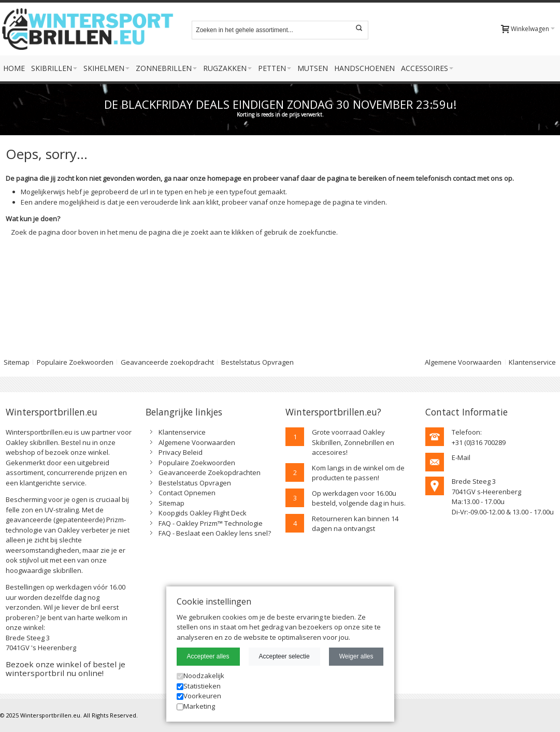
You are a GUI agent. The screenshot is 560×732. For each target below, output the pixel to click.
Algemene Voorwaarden (463, 362)
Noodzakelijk (200, 676)
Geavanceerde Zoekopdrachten (210, 472)
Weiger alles (356, 656)
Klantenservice (532, 362)
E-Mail (461, 457)
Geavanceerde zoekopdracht (167, 362)
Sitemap (171, 503)
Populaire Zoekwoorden (75, 362)
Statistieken (199, 686)
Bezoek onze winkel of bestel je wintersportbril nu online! (66, 669)
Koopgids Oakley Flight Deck (203, 513)
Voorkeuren (199, 696)
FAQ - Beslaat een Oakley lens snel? (215, 533)
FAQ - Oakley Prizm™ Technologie (211, 523)
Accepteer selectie (284, 656)
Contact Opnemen (187, 493)
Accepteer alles (208, 656)
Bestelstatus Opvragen (257, 362)
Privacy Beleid (181, 452)
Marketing (196, 706)
